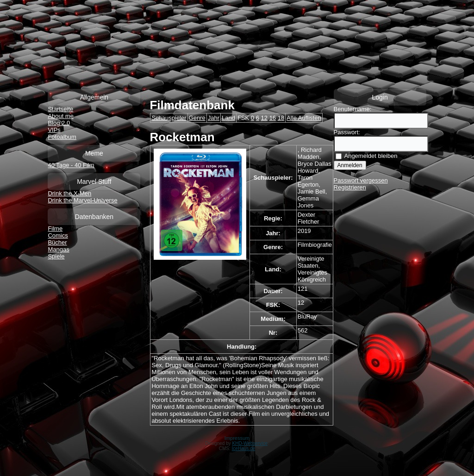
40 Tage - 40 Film (71, 165)
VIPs (54, 130)
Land (228, 118)
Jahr (214, 118)
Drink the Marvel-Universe (82, 200)
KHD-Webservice (250, 443)
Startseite (60, 109)
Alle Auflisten (304, 118)
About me (61, 116)
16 (273, 118)
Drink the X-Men (69, 193)
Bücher (57, 242)
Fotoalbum (62, 137)
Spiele (56, 256)
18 (281, 118)
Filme (55, 229)
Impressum (237, 438)
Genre (197, 118)
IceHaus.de (244, 448)
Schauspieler (169, 118)
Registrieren (350, 187)
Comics (58, 235)
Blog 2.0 (59, 123)
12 (264, 118)
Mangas (58, 249)
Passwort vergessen (361, 180)
